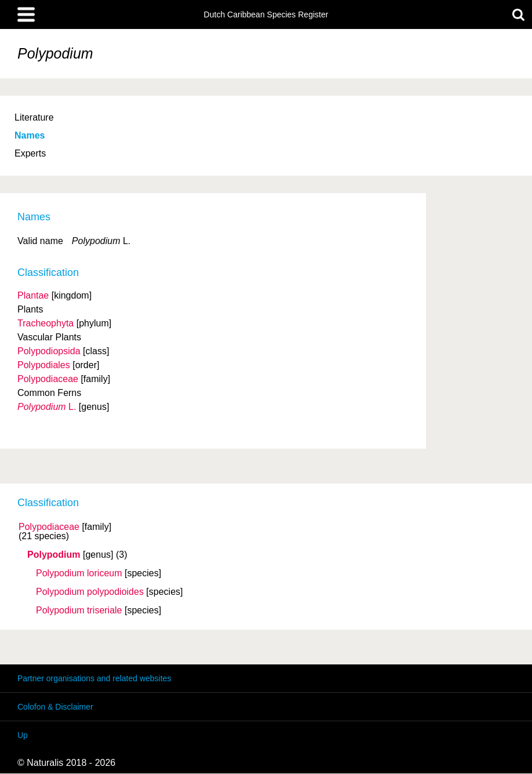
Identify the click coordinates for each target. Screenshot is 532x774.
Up (23, 735)
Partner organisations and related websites (94, 678)
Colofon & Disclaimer (55, 707)
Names (30, 135)
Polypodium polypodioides (90, 592)
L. (47, 407)
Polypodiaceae (49, 527)
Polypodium (54, 555)
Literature (34, 117)
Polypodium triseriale (79, 611)
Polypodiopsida (49, 351)
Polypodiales (44, 365)
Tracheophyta (45, 323)
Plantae (33, 295)
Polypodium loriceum (79, 573)
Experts (30, 153)
